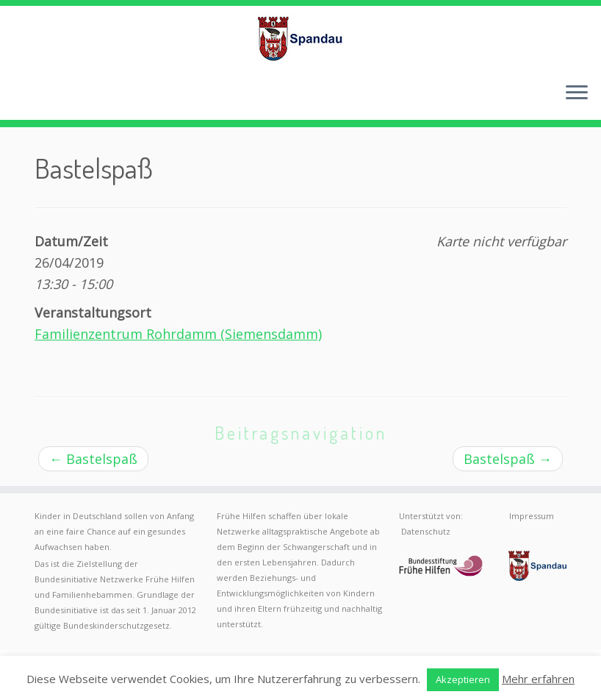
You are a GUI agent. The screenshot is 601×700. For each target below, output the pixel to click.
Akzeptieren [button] (463, 679)
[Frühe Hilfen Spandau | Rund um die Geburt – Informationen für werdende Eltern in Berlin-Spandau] (300, 38)
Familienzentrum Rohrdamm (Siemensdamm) (178, 334)
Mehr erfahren (538, 679)
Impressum (532, 516)
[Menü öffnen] (577, 93)
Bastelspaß (93, 459)
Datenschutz (426, 531)
